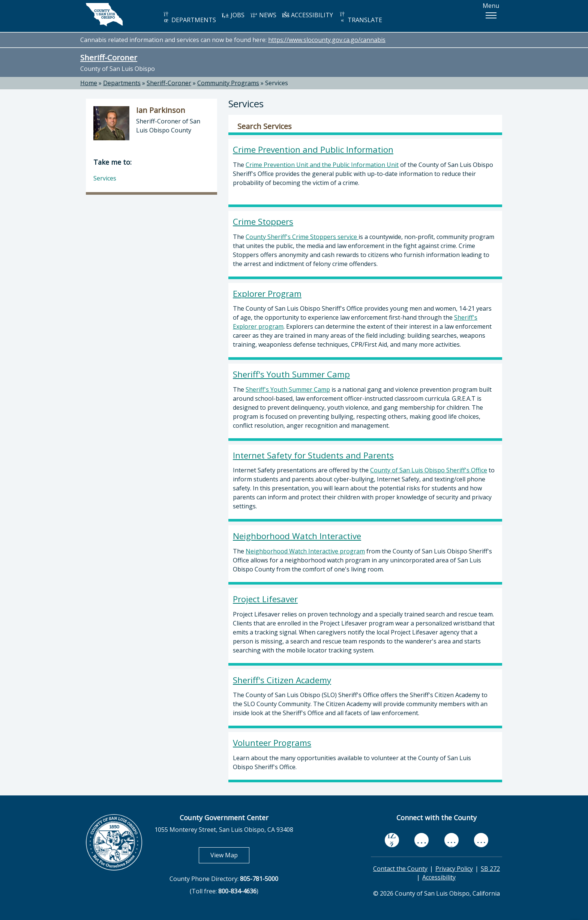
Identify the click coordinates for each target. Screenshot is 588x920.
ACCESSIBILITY (307, 15)
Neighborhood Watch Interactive (297, 536)
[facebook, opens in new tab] (392, 840)
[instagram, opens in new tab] (481, 840)
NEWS (263, 15)
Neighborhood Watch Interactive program (305, 551)
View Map (230, 855)
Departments (122, 83)
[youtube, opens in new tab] (422, 840)
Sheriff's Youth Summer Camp (291, 374)
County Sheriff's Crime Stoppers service (301, 237)
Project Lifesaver (265, 599)
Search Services (265, 126)
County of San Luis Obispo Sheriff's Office (429, 470)
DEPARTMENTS (189, 17)
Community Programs (228, 83)
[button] (491, 15)
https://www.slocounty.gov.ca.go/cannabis (327, 40)
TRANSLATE (360, 17)
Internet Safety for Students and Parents (313, 455)
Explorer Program (267, 294)
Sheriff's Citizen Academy (282, 680)
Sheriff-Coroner (109, 57)
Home (89, 83)
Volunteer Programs (272, 743)
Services (277, 83)
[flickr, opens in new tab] (451, 840)
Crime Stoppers (263, 222)
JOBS (233, 15)
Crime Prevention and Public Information (313, 150)
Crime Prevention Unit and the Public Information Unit (322, 165)
